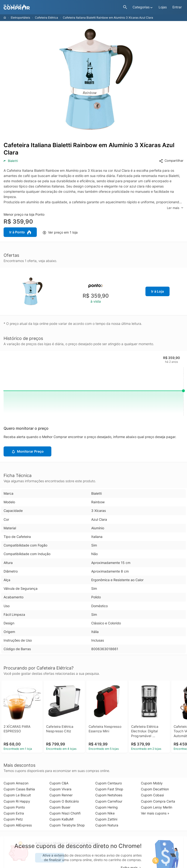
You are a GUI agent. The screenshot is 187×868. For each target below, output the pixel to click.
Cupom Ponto (14, 807)
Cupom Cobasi (152, 795)
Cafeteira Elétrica (46, 18)
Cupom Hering (107, 807)
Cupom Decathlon (155, 789)
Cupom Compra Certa (158, 801)
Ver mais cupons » (155, 813)
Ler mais (175, 208)
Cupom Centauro (109, 783)
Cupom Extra (14, 813)
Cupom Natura (107, 825)
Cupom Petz (13, 819)
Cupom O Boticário (64, 801)
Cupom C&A (59, 783)
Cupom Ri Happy (17, 801)
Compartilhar (171, 161)
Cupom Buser (60, 807)
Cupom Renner (61, 795)
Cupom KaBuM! (61, 819)
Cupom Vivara (60, 789)
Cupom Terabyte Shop (67, 825)
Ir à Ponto (20, 232)
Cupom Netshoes (109, 795)
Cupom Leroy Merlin (157, 807)
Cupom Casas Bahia (19, 789)
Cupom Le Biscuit (17, 795)
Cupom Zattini (106, 819)
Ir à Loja (158, 291)
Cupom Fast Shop (109, 789)
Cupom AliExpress (18, 825)
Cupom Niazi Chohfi (65, 813)
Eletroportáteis (20, 18)
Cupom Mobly (152, 783)
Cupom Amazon (16, 783)
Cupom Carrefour (109, 801)
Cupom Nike (105, 813)
